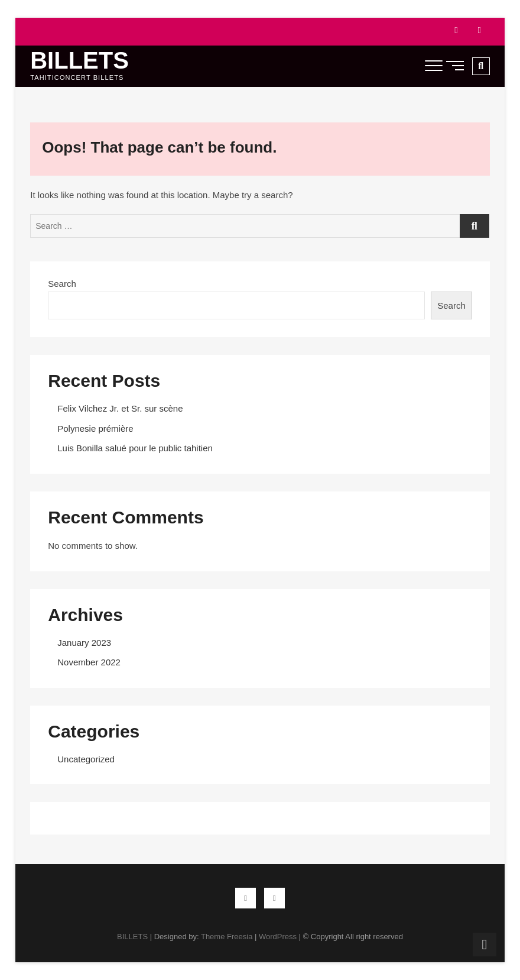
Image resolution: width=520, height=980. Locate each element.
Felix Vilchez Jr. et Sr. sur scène (120, 408)
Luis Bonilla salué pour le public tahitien (135, 448)
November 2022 (89, 662)
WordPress (278, 937)
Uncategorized (86, 759)
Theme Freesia (227, 937)
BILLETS (79, 60)
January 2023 (84, 643)
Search (62, 284)
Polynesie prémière (95, 428)
